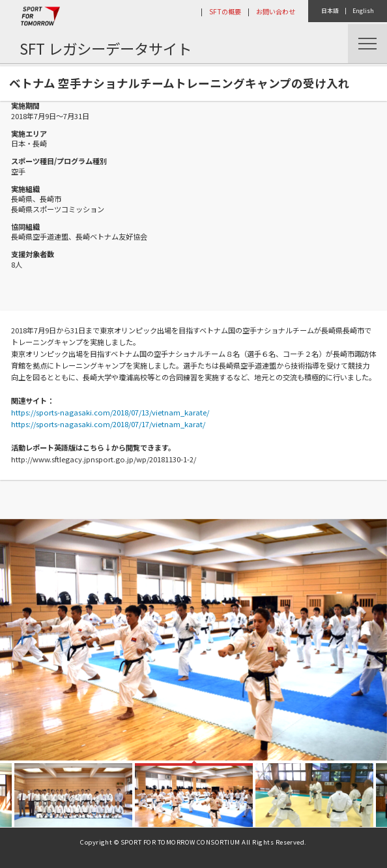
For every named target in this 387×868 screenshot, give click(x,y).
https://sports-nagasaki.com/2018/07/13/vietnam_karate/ (110, 412)
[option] (193, 640)
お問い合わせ (276, 11)
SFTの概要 (225, 11)
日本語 (330, 11)
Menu (367, 44)
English (363, 11)
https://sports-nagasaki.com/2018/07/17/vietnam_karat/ (108, 424)
